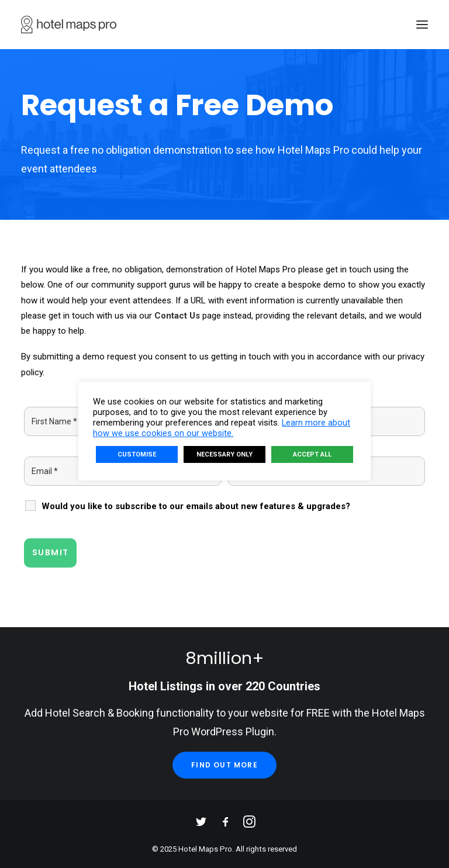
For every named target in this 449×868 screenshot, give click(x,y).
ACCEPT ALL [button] (312, 454)
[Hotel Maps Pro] (69, 25)
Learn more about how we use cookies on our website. (222, 428)
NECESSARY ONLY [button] (224, 454)
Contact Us (177, 316)
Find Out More (224, 765)
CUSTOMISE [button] (137, 454)
